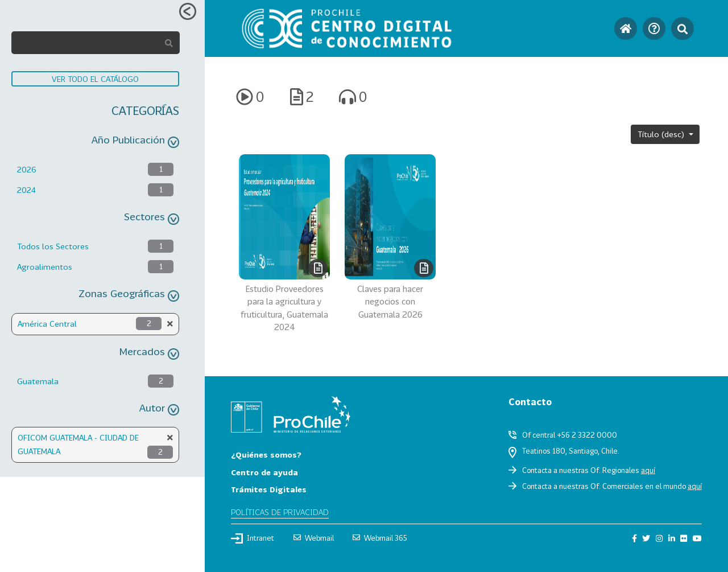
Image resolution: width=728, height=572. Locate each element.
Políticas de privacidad (280, 512)
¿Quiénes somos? (266, 454)
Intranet (253, 538)
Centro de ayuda (264, 472)
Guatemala (38, 381)
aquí (648, 470)
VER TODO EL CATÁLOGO (95, 79)
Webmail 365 (380, 538)
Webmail (314, 538)
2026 (27, 169)
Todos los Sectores (53, 246)
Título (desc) (662, 134)
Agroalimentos (45, 267)
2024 (26, 190)
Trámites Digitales (269, 489)
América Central (47, 324)
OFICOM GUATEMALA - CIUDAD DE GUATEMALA (78, 444)
